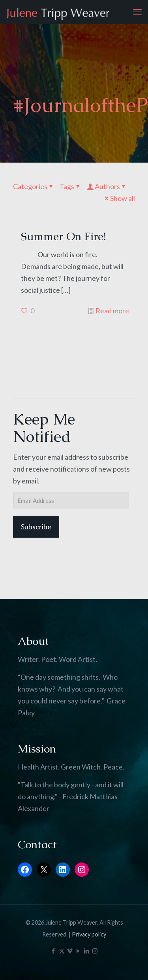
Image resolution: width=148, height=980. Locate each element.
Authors (107, 186)
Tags (70, 186)
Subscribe (36, 527)
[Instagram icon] (95, 951)
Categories (34, 186)
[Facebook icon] (53, 951)
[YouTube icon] (78, 951)
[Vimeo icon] (70, 951)
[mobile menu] (137, 12)
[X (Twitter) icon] (62, 951)
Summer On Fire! (63, 236)
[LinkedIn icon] (87, 951)
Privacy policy (89, 934)
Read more (112, 311)
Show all (119, 198)
